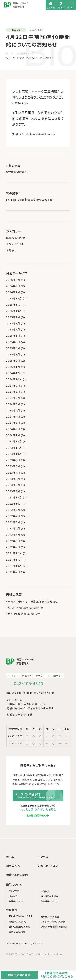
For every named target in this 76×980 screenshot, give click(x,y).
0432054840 (29, 684)
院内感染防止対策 (49, 896)
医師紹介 (45, 891)
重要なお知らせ (16, 238)
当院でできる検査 (17, 932)
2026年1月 (13, 292)
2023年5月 (13, 485)
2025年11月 (14, 305)
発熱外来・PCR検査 (50, 917)
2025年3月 (13, 354)
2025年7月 (13, 329)
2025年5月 (13, 342)
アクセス (43, 857)
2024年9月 (13, 386)
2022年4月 (13, 535)
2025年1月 (13, 367)
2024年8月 (13, 392)
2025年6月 (13, 336)
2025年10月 (14, 311)
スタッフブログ (15, 244)
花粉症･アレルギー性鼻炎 (21, 916)
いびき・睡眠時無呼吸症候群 (54, 927)
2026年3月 (13, 280)
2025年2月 (13, 361)
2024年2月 (13, 429)
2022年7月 (13, 516)
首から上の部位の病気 (19, 927)
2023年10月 (14, 454)
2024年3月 (13, 423)
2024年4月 (13, 417)
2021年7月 (13, 572)
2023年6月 (13, 479)
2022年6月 (13, 522)
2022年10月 (14, 504)
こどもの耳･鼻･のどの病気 (53, 922)
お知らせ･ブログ (48, 866)
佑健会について (16, 901)
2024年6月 (13, 404)
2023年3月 (13, 491)
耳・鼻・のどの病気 (17, 922)
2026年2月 (13, 286)
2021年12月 (14, 553)
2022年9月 (13, 510)
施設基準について (49, 901)
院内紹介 (13, 896)
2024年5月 (13, 410)
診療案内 (12, 910)
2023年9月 (13, 460)
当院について (14, 885)
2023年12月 (14, 441)
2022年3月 (13, 541)
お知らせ (16, 30)
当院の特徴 (14, 891)
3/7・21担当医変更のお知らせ (25, 608)
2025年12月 (14, 298)
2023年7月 (13, 473)
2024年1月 (13, 435)
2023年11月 (14, 448)
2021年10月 (14, 566)
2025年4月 (13, 348)
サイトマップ (36, 944)
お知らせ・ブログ (26, 53)
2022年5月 (13, 528)
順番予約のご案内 (17, 875)
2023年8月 (13, 466)
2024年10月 (14, 379)
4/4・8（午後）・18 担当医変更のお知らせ (32, 602)
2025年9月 (13, 317)
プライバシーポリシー (16, 944)
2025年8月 (13, 323)
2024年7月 (13, 398)
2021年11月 (14, 560)
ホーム (9, 53)
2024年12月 (14, 373)
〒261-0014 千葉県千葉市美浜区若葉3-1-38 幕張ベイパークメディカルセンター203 (30, 704)
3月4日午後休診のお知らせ (23, 614)
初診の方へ (13, 866)
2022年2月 (13, 547)
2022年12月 (14, 497)
